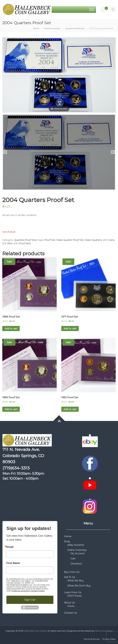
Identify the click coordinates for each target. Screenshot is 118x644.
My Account (78, 553)
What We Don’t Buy (79, 586)
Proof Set (50, 240)
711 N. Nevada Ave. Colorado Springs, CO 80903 (23, 456)
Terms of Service (92, 639)
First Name (13, 563)
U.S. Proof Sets (22, 243)
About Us (69, 603)
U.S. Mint (7, 243)
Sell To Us (70, 577)
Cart (73, 559)
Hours (71, 606)
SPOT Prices (75, 596)
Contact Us (71, 613)
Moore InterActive (104, 631)
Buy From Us (72, 572)
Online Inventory (52, 28)
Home (36, 28)
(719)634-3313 (16, 468)
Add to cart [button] (11, 329)
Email (10, 547)
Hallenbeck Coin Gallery (35, 631)
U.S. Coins (109, 240)
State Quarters (93, 240)
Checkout (76, 564)
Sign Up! (30, 600)
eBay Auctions (76, 545)
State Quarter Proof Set (70, 240)
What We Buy (76, 581)
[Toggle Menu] (92, 9)
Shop (67, 541)
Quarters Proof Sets (75, 28)
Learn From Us (73, 592)
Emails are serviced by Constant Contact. (28, 591)
